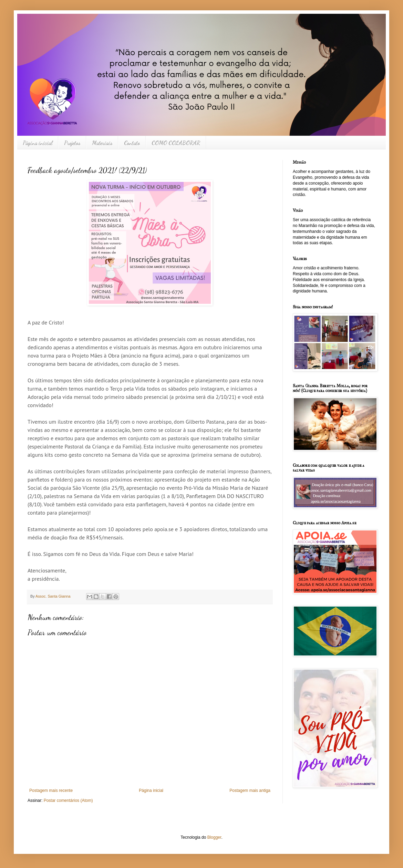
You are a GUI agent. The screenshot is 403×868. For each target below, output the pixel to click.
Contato (132, 143)
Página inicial (38, 143)
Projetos (72, 143)
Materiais (102, 143)
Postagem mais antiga (250, 790)
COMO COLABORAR (176, 143)
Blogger (214, 837)
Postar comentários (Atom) (68, 800)
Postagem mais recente (51, 790)
